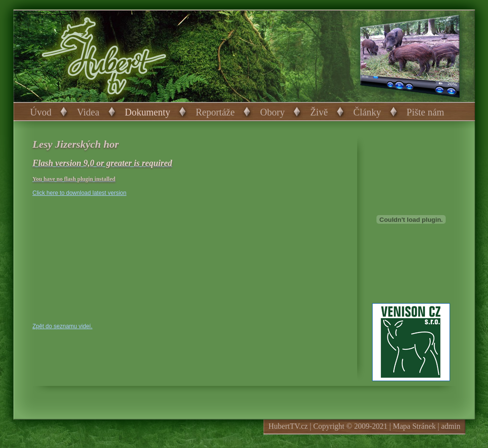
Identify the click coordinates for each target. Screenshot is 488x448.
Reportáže (215, 112)
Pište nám (425, 112)
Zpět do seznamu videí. (63, 326)
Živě (319, 112)
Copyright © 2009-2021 (350, 426)
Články (367, 112)
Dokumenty (148, 112)
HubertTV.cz (288, 426)
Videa (88, 112)
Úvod (41, 112)
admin (451, 426)
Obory (272, 112)
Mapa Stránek (414, 426)
